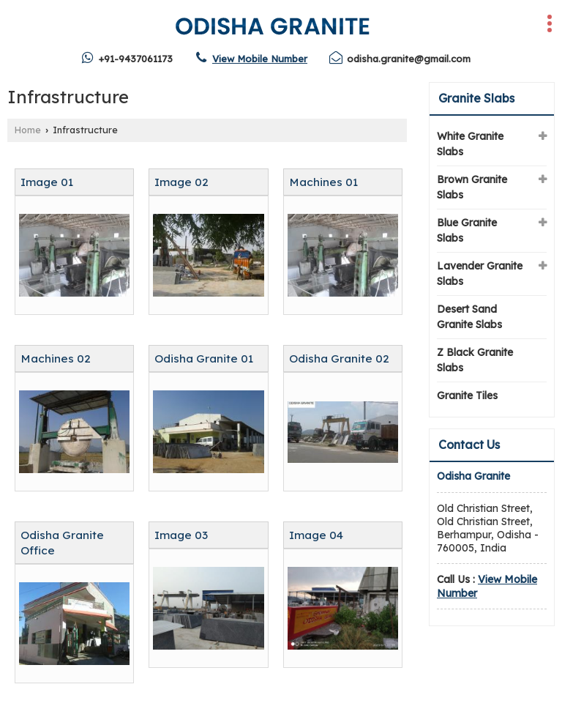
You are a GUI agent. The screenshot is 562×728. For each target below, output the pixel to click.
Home (28, 130)
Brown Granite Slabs (472, 187)
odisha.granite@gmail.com (409, 59)
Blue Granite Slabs (467, 230)
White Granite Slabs (470, 144)
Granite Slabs (476, 98)
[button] (260, 59)
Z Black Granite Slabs (475, 360)
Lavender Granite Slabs (480, 274)
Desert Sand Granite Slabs (469, 317)
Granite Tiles (467, 395)
